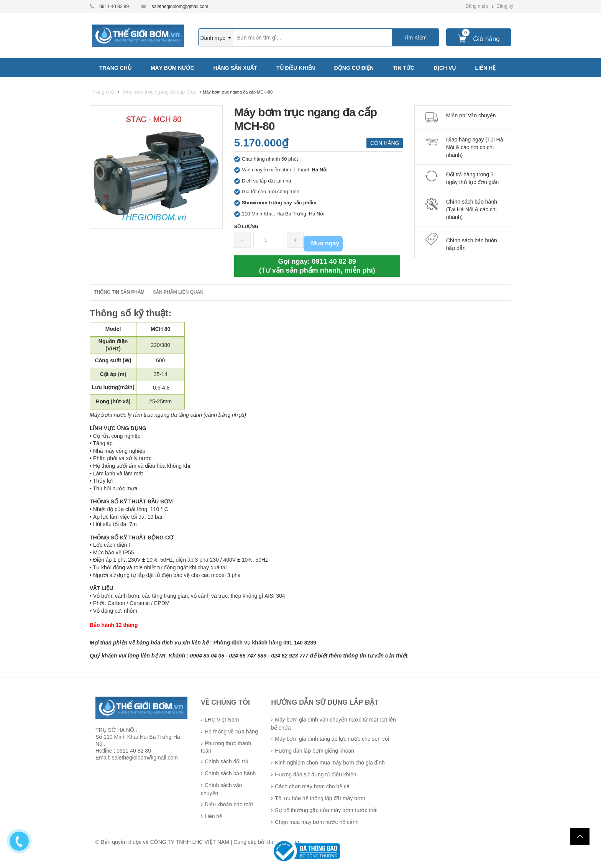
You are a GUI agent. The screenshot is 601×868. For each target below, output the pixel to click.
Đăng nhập (477, 6)
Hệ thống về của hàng (231, 732)
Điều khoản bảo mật (229, 804)
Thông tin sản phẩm (119, 292)
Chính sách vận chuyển (222, 789)
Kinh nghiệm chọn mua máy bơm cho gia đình (330, 763)
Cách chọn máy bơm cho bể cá (312, 786)
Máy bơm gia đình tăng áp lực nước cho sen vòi (332, 739)
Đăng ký (505, 6)
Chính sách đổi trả (227, 761)
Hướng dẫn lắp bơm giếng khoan (314, 751)
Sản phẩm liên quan (178, 292)
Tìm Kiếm (415, 38)
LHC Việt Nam (222, 720)
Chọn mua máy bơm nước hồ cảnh (317, 822)
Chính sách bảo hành (230, 773)
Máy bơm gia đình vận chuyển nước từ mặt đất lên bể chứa (333, 724)
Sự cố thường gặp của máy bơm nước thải (326, 810)
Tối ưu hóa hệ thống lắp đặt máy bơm (320, 798)
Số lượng (246, 227)
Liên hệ (213, 816)
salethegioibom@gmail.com (180, 7)
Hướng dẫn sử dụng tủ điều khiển (315, 774)
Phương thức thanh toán (226, 747)
